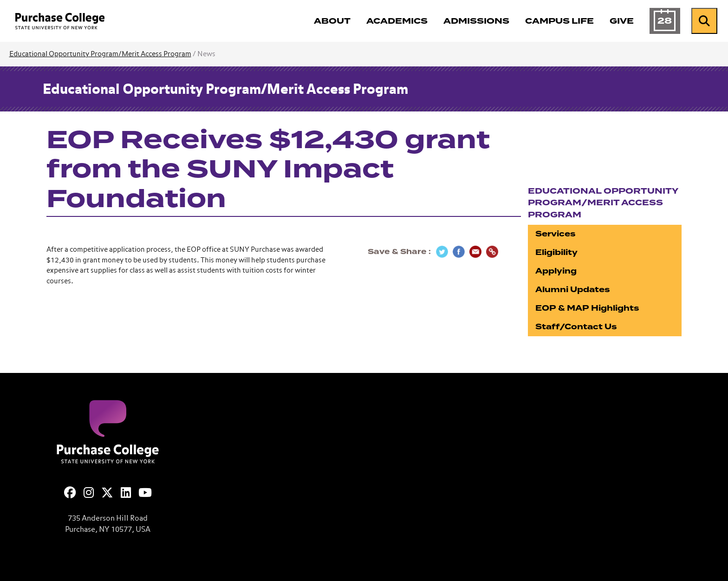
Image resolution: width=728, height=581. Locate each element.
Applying (556, 271)
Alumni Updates (573, 290)
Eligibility (556, 252)
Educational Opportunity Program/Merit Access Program (100, 54)
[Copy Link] (492, 252)
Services (556, 234)
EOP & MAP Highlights (587, 308)
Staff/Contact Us (576, 327)
